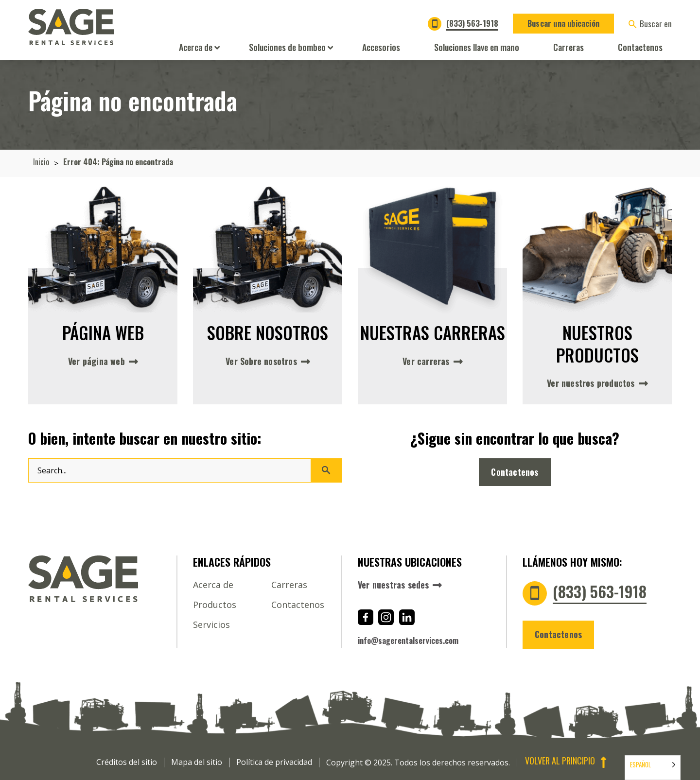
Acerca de (213, 585)
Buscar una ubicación (563, 23)
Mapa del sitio (197, 762)
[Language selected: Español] (653, 768)
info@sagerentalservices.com (408, 641)
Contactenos (515, 472)
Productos (215, 605)
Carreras (289, 585)
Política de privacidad (274, 762)
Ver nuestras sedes (394, 585)
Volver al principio (567, 762)
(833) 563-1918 (472, 23)
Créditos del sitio (127, 762)
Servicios (211, 624)
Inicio (41, 162)
